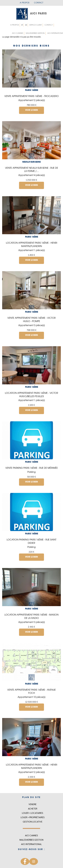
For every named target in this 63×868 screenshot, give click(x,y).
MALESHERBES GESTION (35, 33)
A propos (25, 3)
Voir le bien (31, 110)
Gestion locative (33, 822)
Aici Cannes (18, 33)
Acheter (33, 809)
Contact (39, 3)
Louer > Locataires (33, 813)
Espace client (35, 25)
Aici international (31, 844)
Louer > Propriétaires (33, 817)
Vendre (33, 804)
